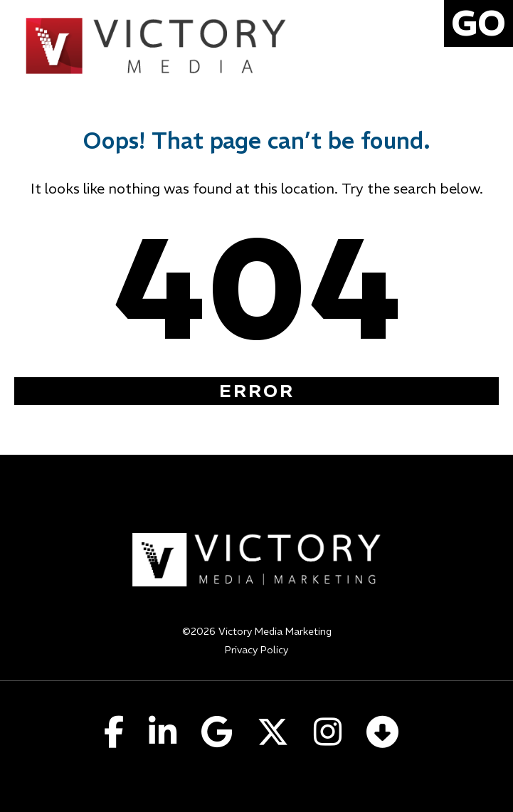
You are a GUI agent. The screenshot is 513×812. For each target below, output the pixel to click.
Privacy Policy (256, 650)
